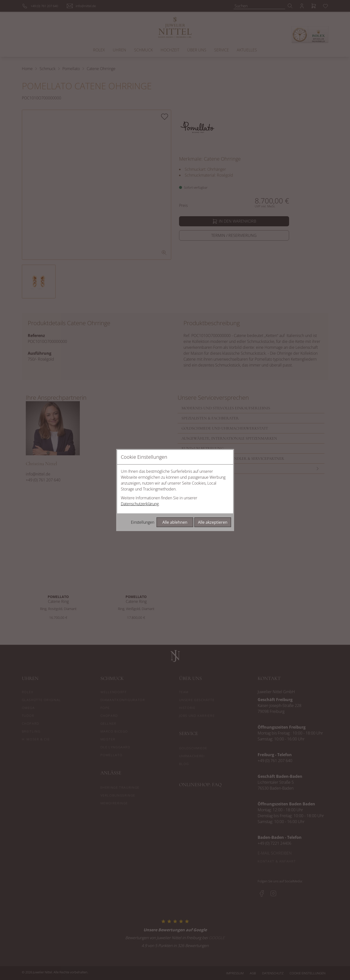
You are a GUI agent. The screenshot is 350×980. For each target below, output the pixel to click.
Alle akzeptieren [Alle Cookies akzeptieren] (213, 522)
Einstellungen (143, 522)
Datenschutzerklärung (140, 504)
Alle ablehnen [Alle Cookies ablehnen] (175, 522)
